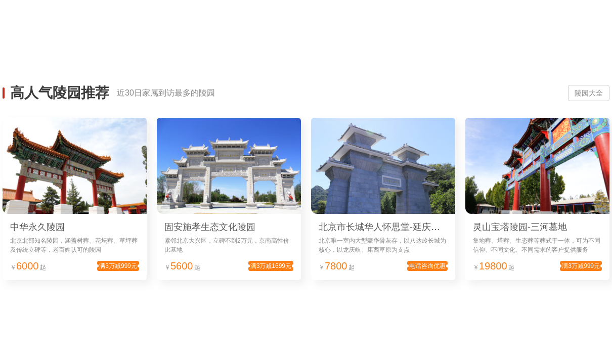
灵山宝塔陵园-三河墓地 (520, 227)
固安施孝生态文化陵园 (210, 227)
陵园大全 (589, 93)
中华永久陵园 (37, 227)
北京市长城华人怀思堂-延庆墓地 (384, 227)
